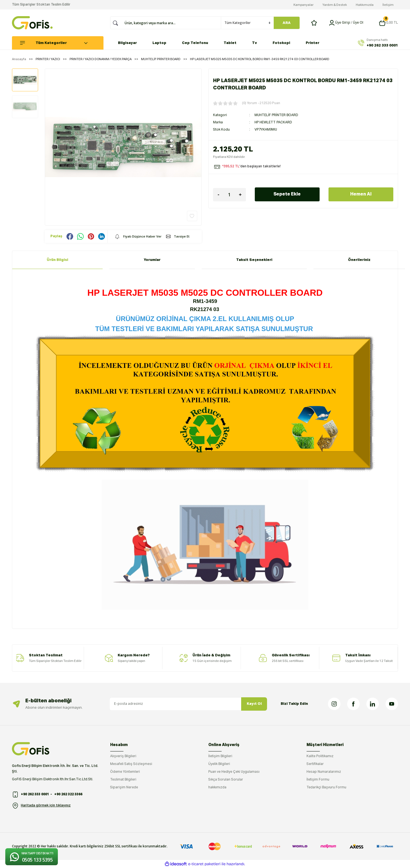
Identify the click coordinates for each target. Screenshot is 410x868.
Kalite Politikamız (320, 756)
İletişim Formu (318, 780)
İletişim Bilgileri (220, 756)
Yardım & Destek (335, 5)
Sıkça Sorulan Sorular (226, 780)
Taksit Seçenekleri (254, 260)
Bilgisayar (127, 43)
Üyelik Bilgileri (219, 764)
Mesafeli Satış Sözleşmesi (131, 764)
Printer (313, 43)
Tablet (230, 43)
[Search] (171, 23)
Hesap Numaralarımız (324, 772)
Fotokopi (281, 43)
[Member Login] (332, 23)
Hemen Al (361, 194)
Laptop (159, 43)
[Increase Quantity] (240, 195)
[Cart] (388, 23)
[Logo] (32, 23)
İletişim (388, 5)
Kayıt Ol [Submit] (254, 704)
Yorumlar (152, 260)
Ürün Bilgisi (57, 260)
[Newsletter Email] (188, 704)
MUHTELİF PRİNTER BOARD (276, 115)
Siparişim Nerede (124, 788)
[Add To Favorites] (192, 216)
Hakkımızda (365, 5)
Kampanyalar (303, 5)
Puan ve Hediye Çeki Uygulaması (234, 772)
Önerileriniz (359, 260)
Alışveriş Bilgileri (123, 756)
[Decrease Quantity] (219, 195)
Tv (255, 43)
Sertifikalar (315, 764)
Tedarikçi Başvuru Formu (326, 788)
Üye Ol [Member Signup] (358, 23)
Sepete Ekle (287, 194)
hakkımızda (217, 788)
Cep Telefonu (195, 43)
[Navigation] (61, 43)
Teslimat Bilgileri (123, 780)
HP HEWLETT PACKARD (273, 123)
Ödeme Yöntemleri (125, 772)
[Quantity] (229, 195)
